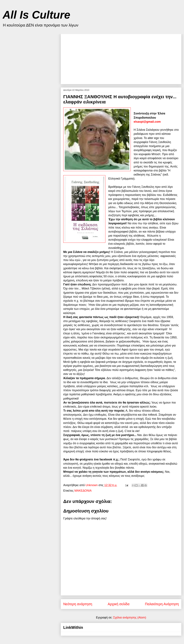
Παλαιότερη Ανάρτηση (162, 604)
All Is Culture (36, 15)
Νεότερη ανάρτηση (78, 604)
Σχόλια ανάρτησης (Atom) (130, 617)
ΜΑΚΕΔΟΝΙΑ (83, 491)
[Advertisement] (108, 58)
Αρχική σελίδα (119, 604)
